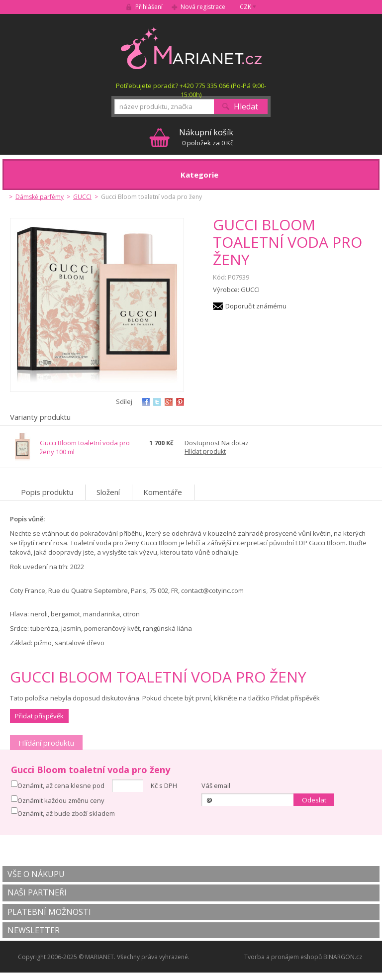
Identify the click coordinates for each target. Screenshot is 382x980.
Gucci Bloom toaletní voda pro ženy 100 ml (85, 447)
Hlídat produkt (205, 451)
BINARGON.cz (343, 957)
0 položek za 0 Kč (206, 137)
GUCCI (82, 197)
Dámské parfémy (40, 197)
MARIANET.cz (191, 48)
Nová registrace (203, 7)
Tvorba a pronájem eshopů (283, 957)
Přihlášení (149, 7)
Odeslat (314, 800)
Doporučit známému (256, 306)
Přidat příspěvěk (39, 716)
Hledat (246, 106)
